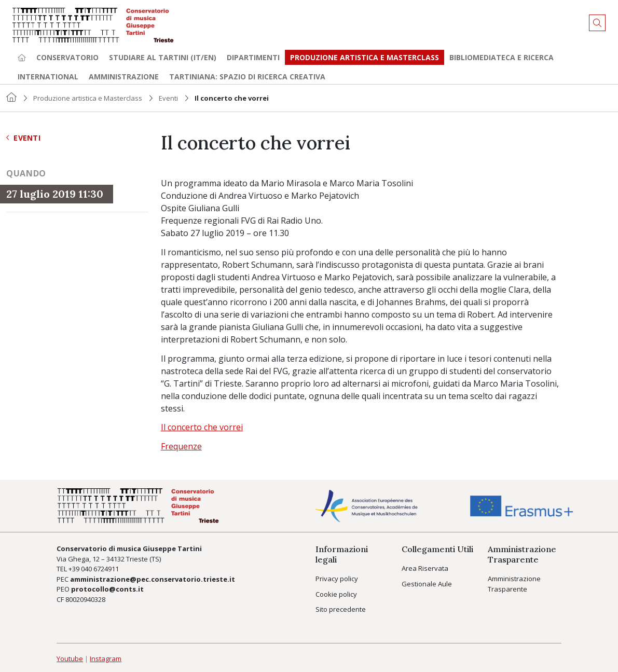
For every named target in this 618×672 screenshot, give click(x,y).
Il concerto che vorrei (202, 427)
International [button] (48, 77)
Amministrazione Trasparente (514, 584)
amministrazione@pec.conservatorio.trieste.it (153, 579)
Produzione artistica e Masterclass (365, 57)
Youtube (70, 659)
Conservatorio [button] (67, 57)
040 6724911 (100, 569)
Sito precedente (341, 609)
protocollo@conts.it (107, 589)
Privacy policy (337, 579)
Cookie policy (336, 594)
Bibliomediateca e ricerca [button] (502, 57)
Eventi (168, 98)
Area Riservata (425, 568)
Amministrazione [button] (124, 77)
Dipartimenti (253, 57)
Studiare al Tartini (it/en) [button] (163, 57)
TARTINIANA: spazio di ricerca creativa (247, 77)
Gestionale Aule (427, 584)
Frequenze (181, 446)
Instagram (106, 659)
